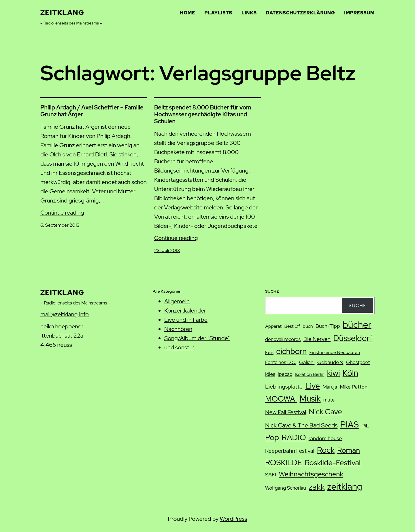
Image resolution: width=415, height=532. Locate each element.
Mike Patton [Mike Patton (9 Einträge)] (354, 387)
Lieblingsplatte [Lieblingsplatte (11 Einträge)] (284, 387)
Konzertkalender (185, 311)
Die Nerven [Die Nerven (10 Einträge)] (317, 339)
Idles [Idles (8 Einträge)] (270, 374)
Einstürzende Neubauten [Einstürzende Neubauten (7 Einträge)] (334, 352)
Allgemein (177, 301)
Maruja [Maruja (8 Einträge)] (330, 387)
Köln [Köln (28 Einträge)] (350, 373)
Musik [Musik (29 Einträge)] (310, 399)
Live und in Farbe (186, 320)
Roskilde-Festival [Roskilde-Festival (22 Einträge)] (333, 462)
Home (188, 13)
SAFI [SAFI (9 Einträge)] (271, 475)
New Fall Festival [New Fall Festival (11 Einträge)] (286, 412)
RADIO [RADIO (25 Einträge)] (294, 437)
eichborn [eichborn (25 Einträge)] (291, 351)
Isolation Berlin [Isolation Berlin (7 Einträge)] (310, 374)
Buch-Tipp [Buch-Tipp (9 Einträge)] (328, 326)
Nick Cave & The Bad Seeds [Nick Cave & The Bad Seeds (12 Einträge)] (301, 425)
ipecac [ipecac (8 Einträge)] (285, 374)
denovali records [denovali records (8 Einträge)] (283, 339)
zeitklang (62, 13)
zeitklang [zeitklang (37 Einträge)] (345, 486)
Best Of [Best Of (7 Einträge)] (292, 326)
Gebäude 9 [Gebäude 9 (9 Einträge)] (330, 362)
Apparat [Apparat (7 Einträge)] (273, 326)
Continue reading (62, 213)
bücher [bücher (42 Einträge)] (357, 324)
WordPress (234, 519)
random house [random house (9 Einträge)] (325, 438)
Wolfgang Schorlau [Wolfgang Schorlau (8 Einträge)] (286, 488)
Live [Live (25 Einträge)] (313, 386)
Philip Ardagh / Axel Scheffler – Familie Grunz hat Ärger (92, 111)
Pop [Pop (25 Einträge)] (272, 437)
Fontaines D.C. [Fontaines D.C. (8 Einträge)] (281, 362)
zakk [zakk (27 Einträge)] (317, 487)
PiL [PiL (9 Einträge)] (365, 426)
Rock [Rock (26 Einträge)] (326, 450)
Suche (358, 305)
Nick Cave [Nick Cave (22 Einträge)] (326, 411)
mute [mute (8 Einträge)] (329, 400)
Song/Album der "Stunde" (197, 338)
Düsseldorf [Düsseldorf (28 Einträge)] (353, 338)
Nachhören (178, 329)
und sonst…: (179, 347)
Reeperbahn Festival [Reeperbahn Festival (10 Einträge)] (290, 451)
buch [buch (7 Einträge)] (308, 326)
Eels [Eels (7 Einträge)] (269, 352)
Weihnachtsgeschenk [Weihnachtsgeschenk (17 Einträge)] (311, 474)
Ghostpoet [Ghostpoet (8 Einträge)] (358, 362)
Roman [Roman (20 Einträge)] (349, 450)
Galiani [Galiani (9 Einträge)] (307, 362)
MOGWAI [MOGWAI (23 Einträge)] (281, 399)
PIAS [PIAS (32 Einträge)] (350, 424)
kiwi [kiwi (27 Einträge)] (334, 373)
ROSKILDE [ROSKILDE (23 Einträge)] (284, 462)
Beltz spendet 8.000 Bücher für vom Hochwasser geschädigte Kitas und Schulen (203, 114)
